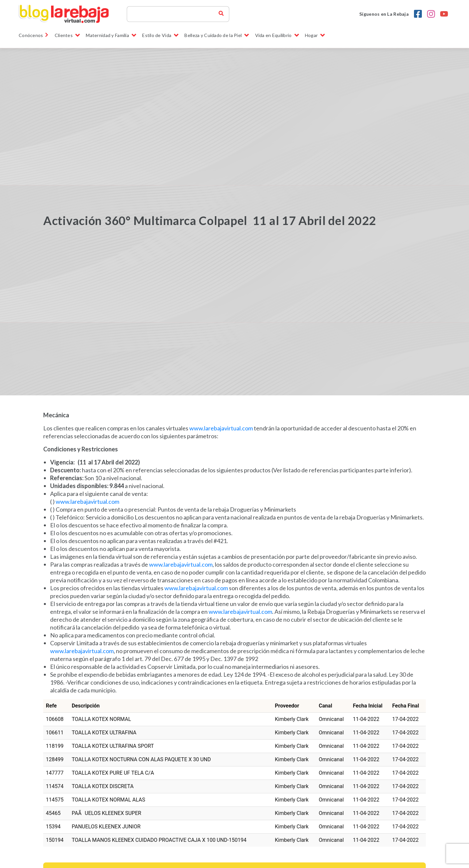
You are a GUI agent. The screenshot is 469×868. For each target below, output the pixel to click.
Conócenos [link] (34, 35)
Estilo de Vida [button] (160, 35)
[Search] (176, 14)
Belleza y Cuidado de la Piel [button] (217, 35)
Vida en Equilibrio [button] (277, 35)
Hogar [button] (315, 35)
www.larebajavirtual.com (221, 428)
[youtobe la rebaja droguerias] (444, 14)
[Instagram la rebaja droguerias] (431, 14)
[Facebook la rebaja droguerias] (418, 14)
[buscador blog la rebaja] (221, 14)
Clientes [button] (67, 35)
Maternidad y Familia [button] (111, 35)
